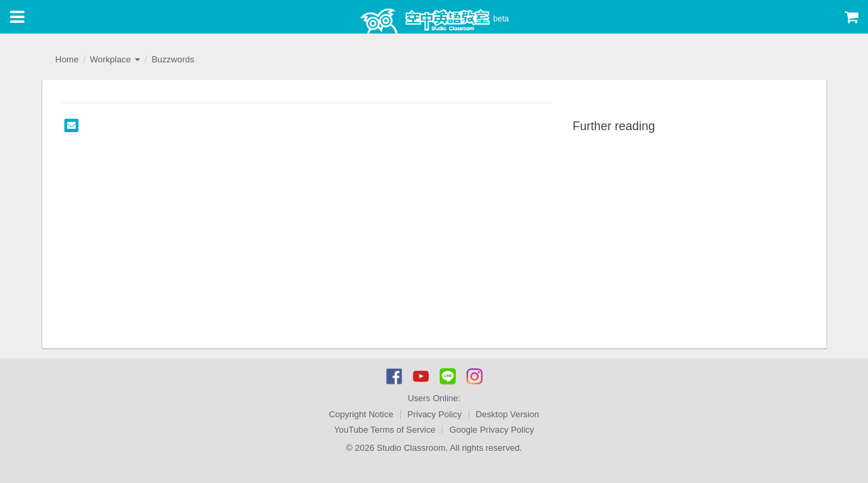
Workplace (115, 59)
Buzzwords (173, 59)
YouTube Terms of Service (384, 430)
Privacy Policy (435, 414)
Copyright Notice (361, 414)
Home (67, 59)
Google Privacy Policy (491, 430)
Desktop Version (508, 414)
